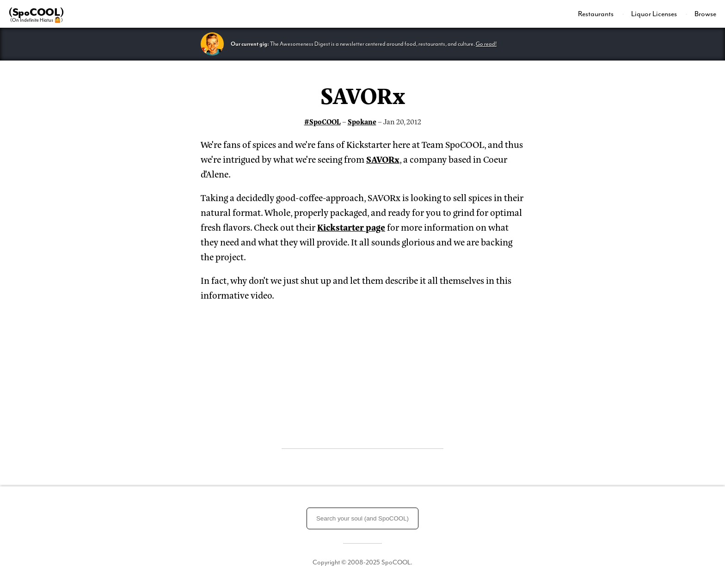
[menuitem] (601, 14)
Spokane (362, 121)
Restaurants (596, 14)
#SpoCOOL (323, 121)
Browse (705, 14)
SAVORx (363, 94)
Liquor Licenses (655, 14)
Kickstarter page (351, 227)
